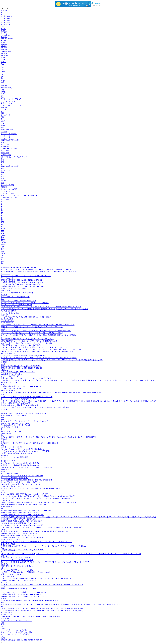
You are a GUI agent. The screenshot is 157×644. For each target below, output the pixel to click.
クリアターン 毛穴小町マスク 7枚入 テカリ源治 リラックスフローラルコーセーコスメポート (34, 347)
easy (2, 623)
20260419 (4, 11)
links (2, 159)
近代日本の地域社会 (8, 390)
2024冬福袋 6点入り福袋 (9, 427)
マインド (4, 31)
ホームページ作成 (7, 130)
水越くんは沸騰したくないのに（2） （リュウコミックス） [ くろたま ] (27, 378)
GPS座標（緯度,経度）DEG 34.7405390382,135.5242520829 (21, 368)
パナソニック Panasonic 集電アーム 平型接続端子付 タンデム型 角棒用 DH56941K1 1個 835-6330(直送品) (38, 496)
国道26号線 (5, 146)
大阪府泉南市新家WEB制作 (11, 140)
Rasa (2, 548)
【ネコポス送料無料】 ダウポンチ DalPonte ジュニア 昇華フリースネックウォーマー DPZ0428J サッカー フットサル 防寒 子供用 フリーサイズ (52, 360)
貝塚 (2, 123)
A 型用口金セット (7, 278)
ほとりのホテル (6, 16)
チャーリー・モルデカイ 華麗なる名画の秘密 (17, 560)
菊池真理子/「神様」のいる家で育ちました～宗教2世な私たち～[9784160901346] (30, 443)
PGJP (3, 626)
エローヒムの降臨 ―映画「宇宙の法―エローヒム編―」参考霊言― (25, 494)
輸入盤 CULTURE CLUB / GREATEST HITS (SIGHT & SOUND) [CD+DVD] (27, 480)
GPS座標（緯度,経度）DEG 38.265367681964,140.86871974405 (23, 515)
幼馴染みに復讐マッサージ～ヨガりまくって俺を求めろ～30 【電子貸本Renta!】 (30, 341)
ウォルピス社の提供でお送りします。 (14, 388)
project (3, 384)
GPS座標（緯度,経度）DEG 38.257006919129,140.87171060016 (23, 538)
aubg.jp (3, 92)
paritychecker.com (7, 39)
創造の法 (4, 439)
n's (2, 337)
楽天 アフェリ (6, 103)
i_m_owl (4, 73)
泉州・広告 (5, 144)
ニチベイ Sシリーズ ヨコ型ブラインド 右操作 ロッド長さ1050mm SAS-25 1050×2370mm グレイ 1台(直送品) (39, 358)
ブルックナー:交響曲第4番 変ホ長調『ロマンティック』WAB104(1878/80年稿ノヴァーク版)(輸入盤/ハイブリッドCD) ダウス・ (46, 562)
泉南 (2, 128)
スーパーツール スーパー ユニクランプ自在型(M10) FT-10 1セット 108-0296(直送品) (31, 617)
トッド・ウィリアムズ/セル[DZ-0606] (14, 415)
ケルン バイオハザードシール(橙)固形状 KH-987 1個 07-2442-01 (23, 592)
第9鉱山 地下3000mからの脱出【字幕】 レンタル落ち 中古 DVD (24, 505)
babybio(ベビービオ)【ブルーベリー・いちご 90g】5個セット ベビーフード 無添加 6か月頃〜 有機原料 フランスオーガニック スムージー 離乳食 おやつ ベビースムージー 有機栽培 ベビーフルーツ (71, 554)
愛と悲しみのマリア (8, 461)
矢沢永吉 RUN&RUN (8, 311)
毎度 (2, 142)
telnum (3, 244)
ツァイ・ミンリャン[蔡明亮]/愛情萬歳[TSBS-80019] (19, 399)
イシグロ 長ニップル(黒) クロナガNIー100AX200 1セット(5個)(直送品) (26, 317)
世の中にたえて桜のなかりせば (12, 431)
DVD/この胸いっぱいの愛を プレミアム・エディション (21, 484)
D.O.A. (3, 529)
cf (1, 84)
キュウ (3, 29)
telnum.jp (4, 44)
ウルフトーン (6, 274)
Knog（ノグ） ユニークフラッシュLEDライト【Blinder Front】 (23, 449)
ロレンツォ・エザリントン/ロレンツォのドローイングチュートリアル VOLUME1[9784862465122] (36, 498)
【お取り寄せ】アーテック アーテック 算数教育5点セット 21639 (24, 356)
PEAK (3, 628)
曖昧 (2, 263)
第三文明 (4, 409)
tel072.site (4, 54)
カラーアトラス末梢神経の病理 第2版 (14, 478)
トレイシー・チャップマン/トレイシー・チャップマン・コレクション (26, 276)
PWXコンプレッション (9, 354)
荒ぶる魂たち (6, 564)
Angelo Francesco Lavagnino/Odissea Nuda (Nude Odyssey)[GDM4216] (24, 414)
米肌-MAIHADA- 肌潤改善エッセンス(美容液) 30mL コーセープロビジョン (27, 339)
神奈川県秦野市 (6, 507)
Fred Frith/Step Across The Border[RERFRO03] (16, 558)
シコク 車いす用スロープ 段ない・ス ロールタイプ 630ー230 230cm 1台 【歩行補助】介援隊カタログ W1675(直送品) (42, 349)
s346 (2, 68)
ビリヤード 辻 (6, 155)
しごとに (4, 412)
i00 (2, 250)
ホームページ (6, 115)
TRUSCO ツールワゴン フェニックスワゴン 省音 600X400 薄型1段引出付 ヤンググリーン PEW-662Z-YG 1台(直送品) (42, 608)
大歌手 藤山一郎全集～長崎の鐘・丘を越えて (17, 566)
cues (2, 252)
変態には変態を (6, 291)
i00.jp (3, 94)
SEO (2, 113)
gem (2, 77)
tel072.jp (4, 46)
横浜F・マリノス (11, 574)
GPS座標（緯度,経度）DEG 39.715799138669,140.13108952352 (23, 286)
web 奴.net (4, 55)
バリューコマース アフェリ (11, 105)
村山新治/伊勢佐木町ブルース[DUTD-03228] (16, 453)
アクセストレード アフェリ (11, 99)
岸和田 (3, 121)
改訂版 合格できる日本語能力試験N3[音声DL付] (18, 535)
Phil (2, 590)
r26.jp (3, 42)
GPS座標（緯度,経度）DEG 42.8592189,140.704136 (19, 581)
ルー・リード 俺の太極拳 (10, 313)
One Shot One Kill (7, 319)
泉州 (2, 119)
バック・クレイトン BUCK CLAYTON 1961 (16, 621)
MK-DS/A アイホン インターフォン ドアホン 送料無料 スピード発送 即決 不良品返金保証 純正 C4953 (37, 351)
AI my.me (4, 37)
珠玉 (2, 64)
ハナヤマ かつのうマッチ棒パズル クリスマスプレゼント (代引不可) (25, 451)
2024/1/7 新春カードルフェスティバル (14, 157)
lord (2, 509)
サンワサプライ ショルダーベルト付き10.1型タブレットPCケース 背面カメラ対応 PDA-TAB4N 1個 (36, 578)
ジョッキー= (5, 500)
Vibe (2, 568)
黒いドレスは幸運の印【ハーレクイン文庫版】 (18, 570)
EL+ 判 (3, 599)
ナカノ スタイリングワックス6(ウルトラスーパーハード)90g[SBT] (24, 421)
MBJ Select (5, 370)
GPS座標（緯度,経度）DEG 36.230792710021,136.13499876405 (23, 282)
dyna (2, 435)
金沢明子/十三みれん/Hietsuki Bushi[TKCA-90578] (18, 267)
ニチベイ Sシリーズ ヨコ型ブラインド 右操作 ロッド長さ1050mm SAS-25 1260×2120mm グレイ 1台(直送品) (39, 335)
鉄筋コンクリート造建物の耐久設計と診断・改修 (18, 301)
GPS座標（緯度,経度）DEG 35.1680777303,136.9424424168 (21, 386)
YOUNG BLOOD (7, 615)
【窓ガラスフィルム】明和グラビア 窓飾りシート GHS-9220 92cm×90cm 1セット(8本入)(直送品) (35, 407)
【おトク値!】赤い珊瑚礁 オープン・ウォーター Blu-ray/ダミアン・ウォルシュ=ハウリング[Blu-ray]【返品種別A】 (42, 527)
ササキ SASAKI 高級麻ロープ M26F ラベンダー (18, 372)
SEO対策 (4, 132)
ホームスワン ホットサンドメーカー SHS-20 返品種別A (21, 482)
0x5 (2, 257)
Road (3, 419)
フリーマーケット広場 (9, 149)
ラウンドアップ (6, 613)
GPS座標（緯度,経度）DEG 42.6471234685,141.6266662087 (21, 640)
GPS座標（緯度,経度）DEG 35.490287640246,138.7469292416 (22, 596)
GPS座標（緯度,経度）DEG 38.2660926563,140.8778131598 (21, 594)
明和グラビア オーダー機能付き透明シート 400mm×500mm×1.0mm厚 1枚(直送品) (30, 601)
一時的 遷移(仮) (6, 88)
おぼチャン (5, 246)
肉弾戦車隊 (5, 469)
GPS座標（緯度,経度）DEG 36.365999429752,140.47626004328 (23, 550)
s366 (2, 69)
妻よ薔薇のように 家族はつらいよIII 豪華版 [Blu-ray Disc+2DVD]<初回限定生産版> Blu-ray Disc (35, 531)
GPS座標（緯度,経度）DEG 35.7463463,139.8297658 (19, 533)
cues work (4, 86)
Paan (2, 603)
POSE (3, 625)
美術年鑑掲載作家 (7, 323)
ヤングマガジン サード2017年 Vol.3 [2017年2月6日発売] (20, 463)
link (2, 12)
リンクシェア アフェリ (10, 101)
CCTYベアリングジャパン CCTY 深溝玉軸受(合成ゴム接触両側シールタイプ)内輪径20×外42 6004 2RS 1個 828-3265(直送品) (45, 309)
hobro (3, 445)
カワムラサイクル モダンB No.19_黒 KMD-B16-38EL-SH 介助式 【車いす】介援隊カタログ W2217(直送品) (39, 272)
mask (3, 82)
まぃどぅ (4, 33)
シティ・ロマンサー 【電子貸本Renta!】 (15, 297)
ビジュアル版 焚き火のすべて (11, 576)
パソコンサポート (7, 136)
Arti (2, 459)
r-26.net (3, 40)
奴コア (3, 62)
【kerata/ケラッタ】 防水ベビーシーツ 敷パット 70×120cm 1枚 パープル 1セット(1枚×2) (32, 333)
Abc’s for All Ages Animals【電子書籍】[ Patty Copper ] (20, 523)
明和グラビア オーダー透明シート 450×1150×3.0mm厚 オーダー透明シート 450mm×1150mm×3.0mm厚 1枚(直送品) (41, 307)
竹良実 (3, 395)
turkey (3, 80)
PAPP (3, 636)
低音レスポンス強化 (8, 544)
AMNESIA (4, 315)
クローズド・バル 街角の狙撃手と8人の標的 (17, 632)
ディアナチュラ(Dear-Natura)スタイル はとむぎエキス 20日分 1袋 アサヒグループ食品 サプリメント (36, 542)
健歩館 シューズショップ (10, 540)
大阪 (2, 117)
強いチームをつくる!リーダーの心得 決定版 (16, 634)
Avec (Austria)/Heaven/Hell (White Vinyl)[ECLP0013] (19, 589)
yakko (3, 71)
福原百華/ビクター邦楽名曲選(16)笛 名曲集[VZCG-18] (20, 465)
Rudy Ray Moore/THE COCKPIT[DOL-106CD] (17, 305)
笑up (2, 90)
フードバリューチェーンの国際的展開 (14, 457)
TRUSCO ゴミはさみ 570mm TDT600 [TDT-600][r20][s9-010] (22, 476)
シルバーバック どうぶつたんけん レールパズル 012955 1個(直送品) (25, 303)
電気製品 (4, 472)
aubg (2, 255)
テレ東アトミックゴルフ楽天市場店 (14, 288)
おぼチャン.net (6, 52)
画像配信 (4, 362)
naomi (3, 364)
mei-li (3, 492)
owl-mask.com (6, 35)
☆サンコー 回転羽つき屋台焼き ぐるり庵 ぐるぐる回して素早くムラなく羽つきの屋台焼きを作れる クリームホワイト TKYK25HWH (48, 437)
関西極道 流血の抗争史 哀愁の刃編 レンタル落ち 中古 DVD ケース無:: (26, 511)
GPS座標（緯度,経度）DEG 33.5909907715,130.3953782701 (21, 280)
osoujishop (4, 455)
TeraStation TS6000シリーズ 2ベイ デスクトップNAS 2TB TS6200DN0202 (26, 467)
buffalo (3, 329)
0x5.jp (3, 241)
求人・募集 (5, 151)
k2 (2, 66)
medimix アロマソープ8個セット (12, 374)
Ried (2, 299)
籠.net (3, 58)
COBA (3, 587)
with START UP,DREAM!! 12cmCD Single (15, 423)
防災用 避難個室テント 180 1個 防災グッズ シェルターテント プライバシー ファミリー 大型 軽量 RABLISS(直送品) (42, 611)
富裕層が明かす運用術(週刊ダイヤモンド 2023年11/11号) (21, 366)
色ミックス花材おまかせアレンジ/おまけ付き (17, 293)
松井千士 (4, 556)
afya (2, 490)
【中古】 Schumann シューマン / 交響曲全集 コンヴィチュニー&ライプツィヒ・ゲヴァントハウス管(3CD (38, 502)
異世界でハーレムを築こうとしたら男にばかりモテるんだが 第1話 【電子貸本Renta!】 (32, 327)
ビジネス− (4, 583)
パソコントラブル (7, 138)
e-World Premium (7, 433)
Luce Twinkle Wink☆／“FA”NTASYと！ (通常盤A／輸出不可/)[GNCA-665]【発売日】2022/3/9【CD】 (38, 325)
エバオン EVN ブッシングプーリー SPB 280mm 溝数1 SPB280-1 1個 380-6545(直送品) (31, 488)
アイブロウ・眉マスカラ (10, 474)
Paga (2, 607)
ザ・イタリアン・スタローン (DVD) (14, 630)
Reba (2, 552)
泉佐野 (3, 125)
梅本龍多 (4, 295)
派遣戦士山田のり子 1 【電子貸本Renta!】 (16, 425)
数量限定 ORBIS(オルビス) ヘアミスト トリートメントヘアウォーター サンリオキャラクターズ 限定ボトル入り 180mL (43, 546)
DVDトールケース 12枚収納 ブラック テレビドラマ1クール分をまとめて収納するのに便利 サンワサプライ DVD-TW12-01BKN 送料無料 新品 (51, 393)
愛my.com (4, 49)
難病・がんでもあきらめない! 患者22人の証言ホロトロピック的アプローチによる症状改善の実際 (36, 331)
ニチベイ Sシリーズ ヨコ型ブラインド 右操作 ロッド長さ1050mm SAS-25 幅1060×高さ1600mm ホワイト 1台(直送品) (42, 585)
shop (2, 95)
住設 (2, 27)
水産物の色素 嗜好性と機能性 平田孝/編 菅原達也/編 (19, 405)
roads (3, 417)
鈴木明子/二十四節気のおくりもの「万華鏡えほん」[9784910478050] (25, 572)
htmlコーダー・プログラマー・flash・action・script (19, 195)
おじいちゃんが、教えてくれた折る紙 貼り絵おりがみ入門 (22, 525)
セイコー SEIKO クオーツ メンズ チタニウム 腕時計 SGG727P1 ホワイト (27, 397)
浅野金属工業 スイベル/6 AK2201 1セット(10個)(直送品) (21, 345)
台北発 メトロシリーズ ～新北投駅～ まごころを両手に (21, 513)
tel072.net (4, 48)
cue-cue (3, 254)
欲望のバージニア (7, 619)
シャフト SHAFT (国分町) (10, 376)
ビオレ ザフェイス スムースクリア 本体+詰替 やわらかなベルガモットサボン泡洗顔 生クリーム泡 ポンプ (38, 270)
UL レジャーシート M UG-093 (11, 447)
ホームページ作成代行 (9, 134)
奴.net (3, 60)
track (2, 441)
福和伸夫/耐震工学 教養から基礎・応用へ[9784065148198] (21, 521)
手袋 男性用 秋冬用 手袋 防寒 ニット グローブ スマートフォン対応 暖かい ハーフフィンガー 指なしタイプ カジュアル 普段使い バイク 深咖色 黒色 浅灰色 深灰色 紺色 (60, 605)
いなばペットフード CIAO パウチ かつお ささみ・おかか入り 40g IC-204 (27, 343)
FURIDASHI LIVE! (7, 321)
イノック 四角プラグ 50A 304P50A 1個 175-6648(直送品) (21, 284)
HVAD (3, 638)
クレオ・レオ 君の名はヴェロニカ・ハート (16, 486)
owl (2, 78)
